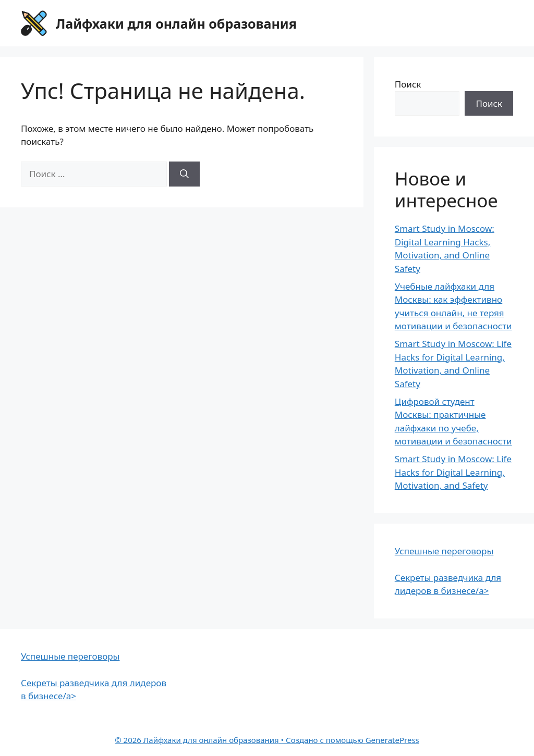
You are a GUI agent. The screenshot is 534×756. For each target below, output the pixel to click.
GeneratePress (392, 740)
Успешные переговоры (444, 551)
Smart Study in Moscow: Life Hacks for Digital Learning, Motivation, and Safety (453, 472)
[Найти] (184, 174)
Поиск (408, 84)
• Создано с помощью (240, 740)
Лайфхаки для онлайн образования (176, 23)
